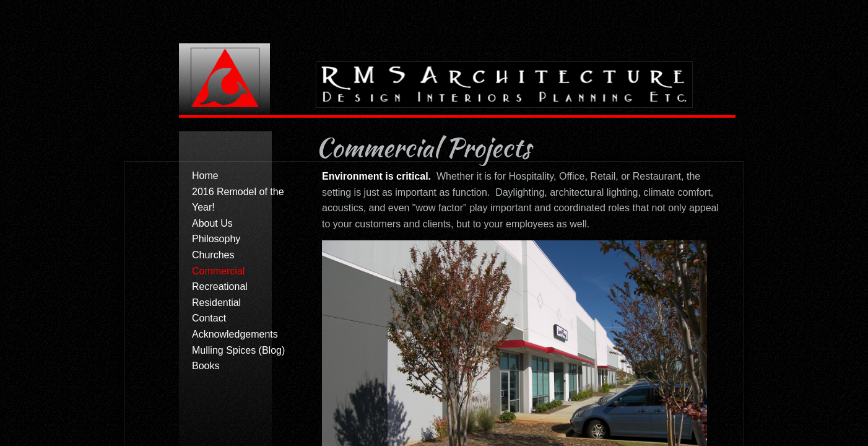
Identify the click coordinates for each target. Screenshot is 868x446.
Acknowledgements (235, 334)
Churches (213, 255)
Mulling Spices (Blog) (238, 350)
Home (205, 176)
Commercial (218, 271)
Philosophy (216, 239)
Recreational (220, 286)
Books (206, 366)
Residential (216, 303)
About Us (212, 223)
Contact (209, 318)
